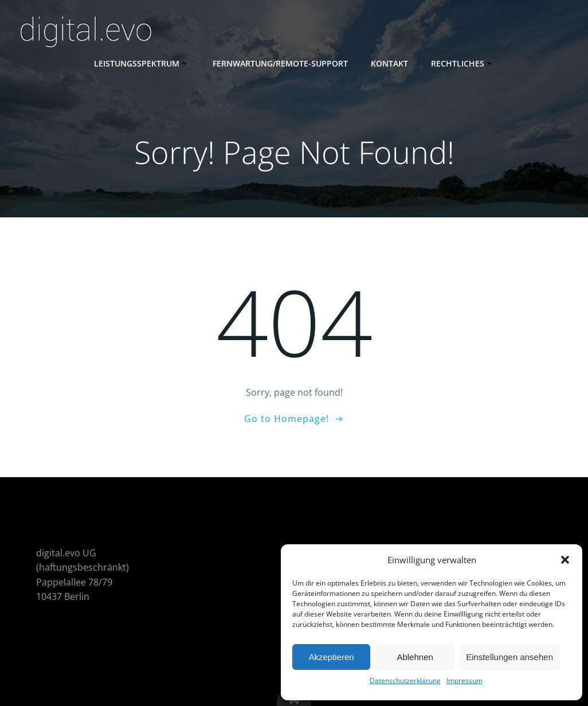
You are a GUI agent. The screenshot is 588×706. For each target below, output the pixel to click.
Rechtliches (463, 63)
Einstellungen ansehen (509, 657)
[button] (565, 560)
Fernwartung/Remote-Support (280, 63)
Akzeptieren (331, 657)
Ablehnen (415, 657)
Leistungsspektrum (142, 63)
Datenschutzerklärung (405, 680)
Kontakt (389, 63)
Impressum (464, 680)
